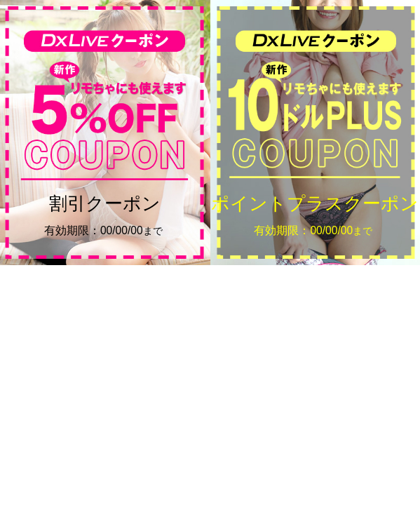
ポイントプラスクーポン (315, 216)
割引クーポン (105, 216)
